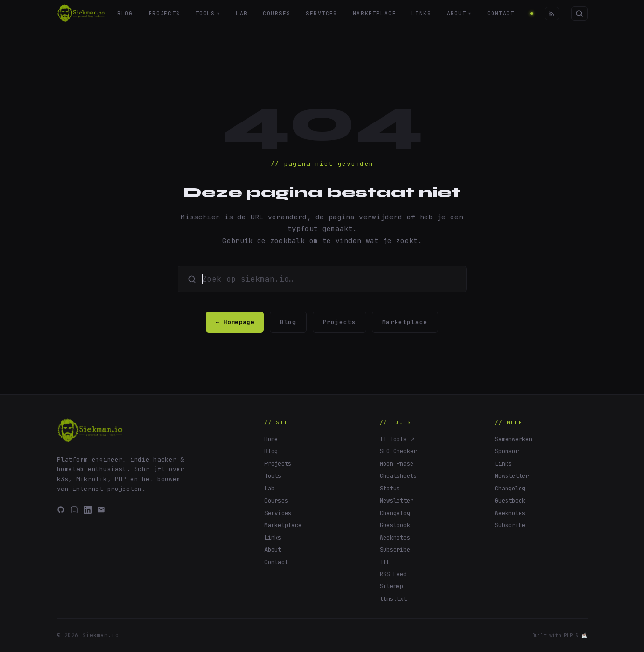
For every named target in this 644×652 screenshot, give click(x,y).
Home (271, 439)
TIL (385, 562)
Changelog (395, 513)
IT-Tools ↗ (397, 439)
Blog (125, 13)
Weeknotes (395, 537)
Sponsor (507, 451)
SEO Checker (398, 451)
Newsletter (397, 500)
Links (421, 13)
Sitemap (391, 586)
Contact (501, 13)
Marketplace (375, 13)
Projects (164, 13)
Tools (207, 14)
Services (322, 13)
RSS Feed (393, 574)
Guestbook (395, 525)
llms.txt (393, 599)
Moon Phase (397, 464)
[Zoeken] (579, 13)
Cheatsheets (398, 476)
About (459, 14)
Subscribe (395, 550)
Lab (242, 13)
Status (390, 488)
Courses (277, 13)
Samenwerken (514, 439)
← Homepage (235, 322)
